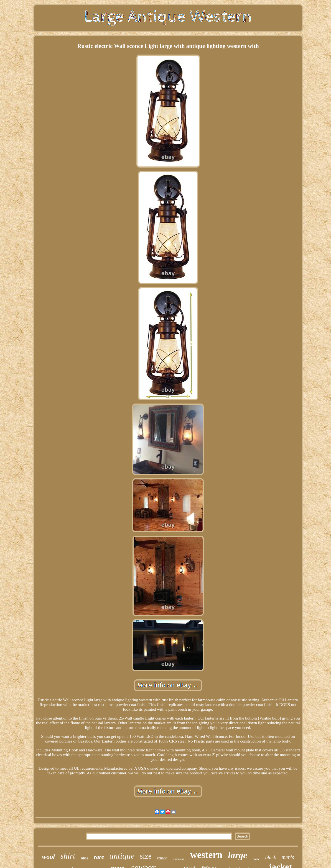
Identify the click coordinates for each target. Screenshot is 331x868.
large (238, 855)
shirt (68, 856)
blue (85, 858)
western (206, 855)
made (256, 859)
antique (122, 856)
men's (288, 857)
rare (99, 857)
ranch (162, 858)
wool (48, 857)
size (146, 856)
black (270, 857)
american (179, 859)
